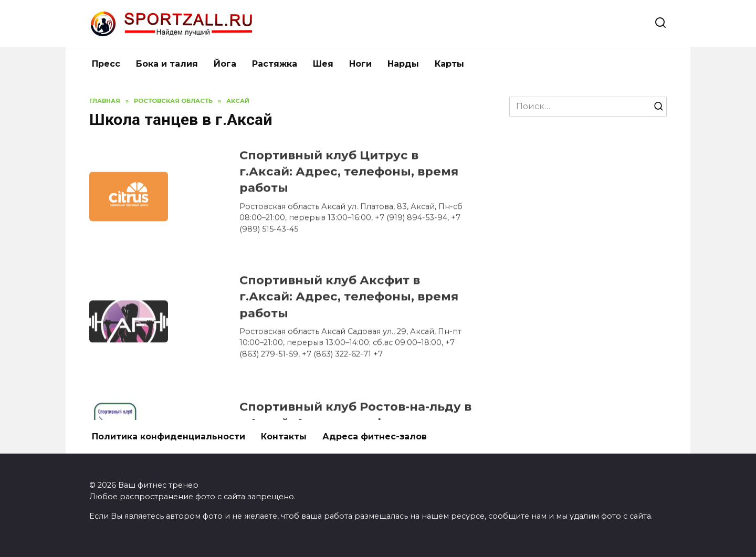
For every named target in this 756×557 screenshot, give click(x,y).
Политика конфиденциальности (169, 437)
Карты (449, 64)
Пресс (106, 64)
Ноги (360, 64)
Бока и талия (167, 64)
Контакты (284, 437)
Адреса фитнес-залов (375, 437)
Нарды (403, 64)
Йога (225, 64)
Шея (323, 64)
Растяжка (275, 64)
